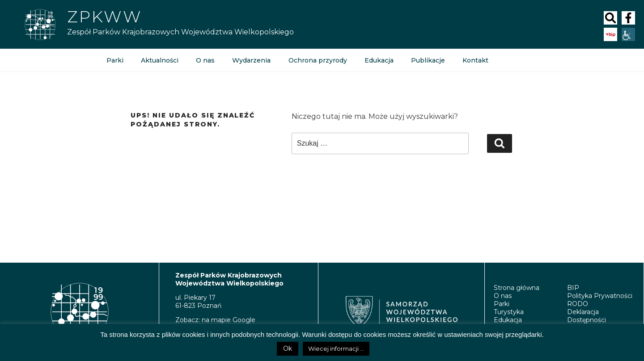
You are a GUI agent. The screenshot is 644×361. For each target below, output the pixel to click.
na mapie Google (229, 320)
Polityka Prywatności (600, 296)
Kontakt (475, 60)
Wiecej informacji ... (336, 348)
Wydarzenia (251, 60)
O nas (205, 60)
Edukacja (378, 60)
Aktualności (159, 60)
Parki (115, 60)
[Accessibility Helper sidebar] (628, 34)
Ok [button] (288, 348)
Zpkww (104, 17)
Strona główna (517, 288)
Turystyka (509, 312)
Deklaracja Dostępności (587, 316)
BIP (573, 288)
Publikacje (427, 60)
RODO (578, 304)
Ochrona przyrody (317, 60)
